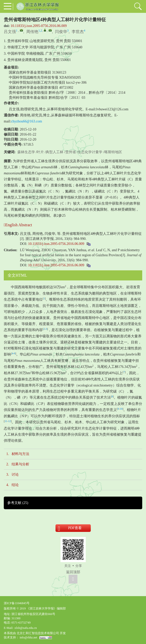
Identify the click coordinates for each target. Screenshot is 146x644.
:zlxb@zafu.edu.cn (25, 628)
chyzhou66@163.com (27, 121)
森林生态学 (26, 152)
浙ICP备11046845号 (17, 603)
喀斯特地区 (113, 152)
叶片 (40, 152)
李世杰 (78, 32)
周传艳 (32, 32)
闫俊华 (61, 32)
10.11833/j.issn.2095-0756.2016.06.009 (39, 26)
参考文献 (18, 503)
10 (121, 409)
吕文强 (10, 32)
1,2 (40, 30)
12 (9, 421)
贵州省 (71, 152)
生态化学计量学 (90, 152)
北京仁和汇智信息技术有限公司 (38, 633)
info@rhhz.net (28, 637)
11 (6, 421)
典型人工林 (54, 152)
